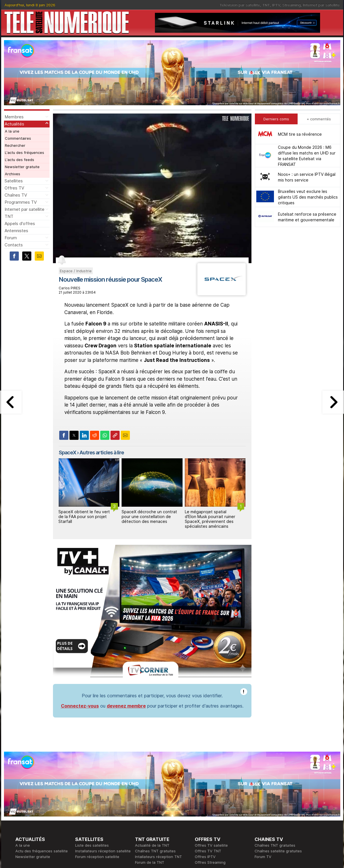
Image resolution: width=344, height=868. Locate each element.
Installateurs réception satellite (103, 851)
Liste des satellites (92, 845)
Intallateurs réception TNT (158, 857)
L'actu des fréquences (24, 152)
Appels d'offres (20, 223)
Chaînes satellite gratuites (278, 851)
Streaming (292, 5)
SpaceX (67, 452)
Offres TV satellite (211, 845)
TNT (266, 5)
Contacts (14, 245)
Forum (11, 238)
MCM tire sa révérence (300, 134)
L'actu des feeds (20, 160)
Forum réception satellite (97, 857)
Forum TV (263, 857)
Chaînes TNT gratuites (155, 851)
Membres (14, 117)
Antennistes (16, 231)
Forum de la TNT (150, 862)
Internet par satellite (321, 5)
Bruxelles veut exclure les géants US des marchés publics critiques (308, 197)
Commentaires (18, 138)
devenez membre (126, 706)
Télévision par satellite (240, 5)
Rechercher (15, 145)
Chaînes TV (16, 195)
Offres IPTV (205, 857)
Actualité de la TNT (152, 845)
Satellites (14, 181)
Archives (13, 174)
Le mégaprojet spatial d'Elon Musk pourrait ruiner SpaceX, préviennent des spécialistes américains (210, 519)
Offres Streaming (210, 862)
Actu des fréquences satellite (42, 851)
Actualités (14, 124)
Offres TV (14, 188)
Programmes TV (21, 202)
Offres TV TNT (208, 851)
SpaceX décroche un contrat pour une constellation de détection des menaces (149, 517)
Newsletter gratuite (22, 167)
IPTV (276, 5)
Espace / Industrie (76, 271)
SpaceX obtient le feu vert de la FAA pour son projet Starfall (84, 517)
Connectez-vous (80, 706)
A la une (12, 131)
